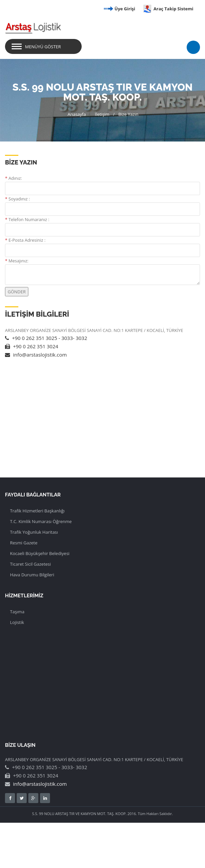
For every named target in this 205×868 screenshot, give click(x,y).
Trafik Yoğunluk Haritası (34, 532)
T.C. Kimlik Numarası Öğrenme (41, 521)
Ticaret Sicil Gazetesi (30, 564)
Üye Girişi (119, 9)
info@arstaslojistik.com (36, 355)
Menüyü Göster (43, 47)
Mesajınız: (17, 261)
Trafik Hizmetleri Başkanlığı (37, 511)
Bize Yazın (128, 114)
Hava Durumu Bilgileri (32, 575)
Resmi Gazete (24, 543)
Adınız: (13, 178)
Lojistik (17, 622)
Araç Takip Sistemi (168, 9)
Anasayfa (77, 114)
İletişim (102, 114)
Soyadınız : (17, 199)
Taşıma (17, 612)
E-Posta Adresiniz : (25, 240)
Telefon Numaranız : (27, 219)
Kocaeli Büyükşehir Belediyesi (40, 553)
